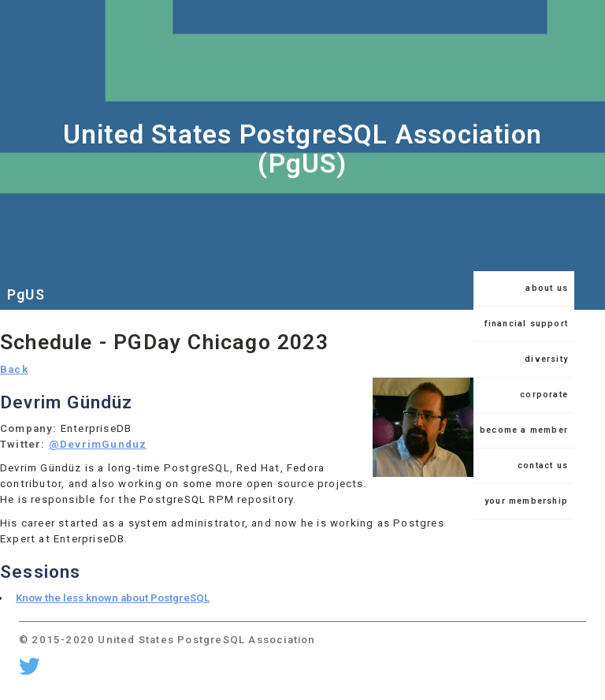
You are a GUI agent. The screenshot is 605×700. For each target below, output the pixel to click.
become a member (524, 430)
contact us (543, 465)
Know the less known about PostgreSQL (113, 598)
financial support (526, 324)
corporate (544, 395)
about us (547, 288)
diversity (546, 359)
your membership (526, 501)
